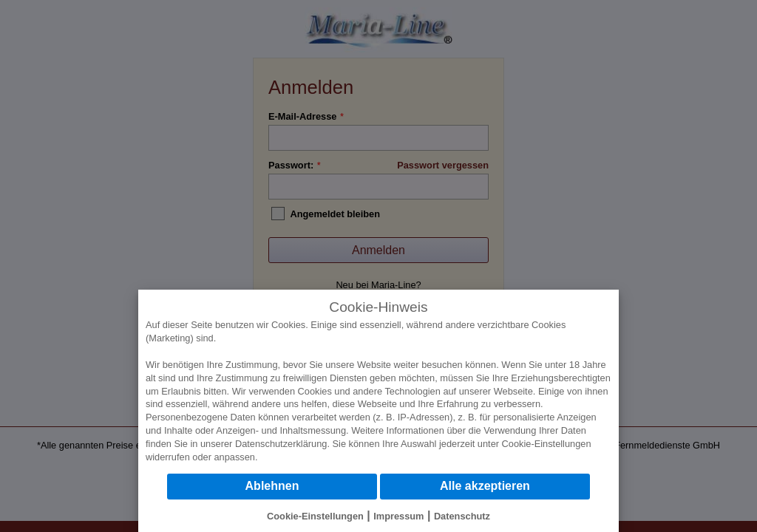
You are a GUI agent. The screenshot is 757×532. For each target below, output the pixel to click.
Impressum (398, 516)
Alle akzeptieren (485, 486)
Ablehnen (272, 486)
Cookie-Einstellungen (547, 444)
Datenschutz (462, 516)
